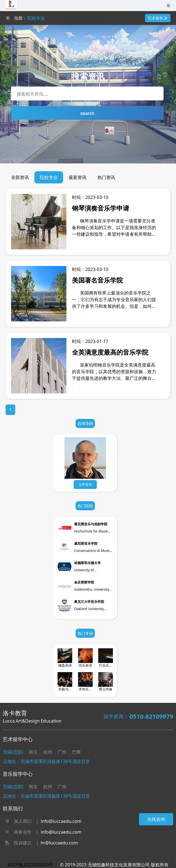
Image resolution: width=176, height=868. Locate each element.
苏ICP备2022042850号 (30, 865)
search (87, 113)
